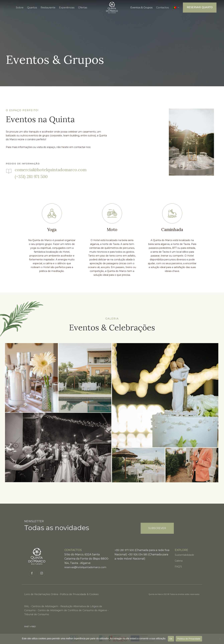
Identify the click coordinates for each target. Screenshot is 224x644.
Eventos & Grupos (141, 8)
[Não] (220, 640)
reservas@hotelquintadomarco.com (85, 567)
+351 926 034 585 (138, 555)
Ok (171, 639)
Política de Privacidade (189, 639)
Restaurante (48, 8)
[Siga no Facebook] (32, 573)
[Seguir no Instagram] (42, 573)
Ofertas (83, 8)
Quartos (32, 8)
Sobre (20, 8)
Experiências (67, 8)
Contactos (162, 8)
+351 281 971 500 (124, 550)
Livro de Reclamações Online (41, 594)
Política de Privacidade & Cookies (79, 594)
